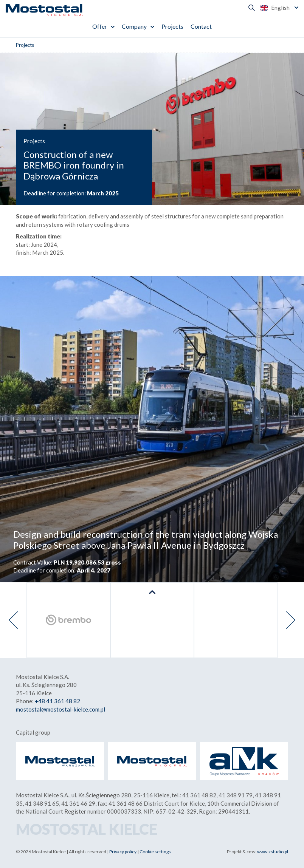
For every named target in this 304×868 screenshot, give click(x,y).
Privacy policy (123, 852)
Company (134, 26)
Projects (172, 26)
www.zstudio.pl (273, 852)
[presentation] (13, 620)
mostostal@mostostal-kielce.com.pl (60, 709)
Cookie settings (155, 852)
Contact (201, 26)
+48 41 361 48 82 (57, 701)
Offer (100, 26)
